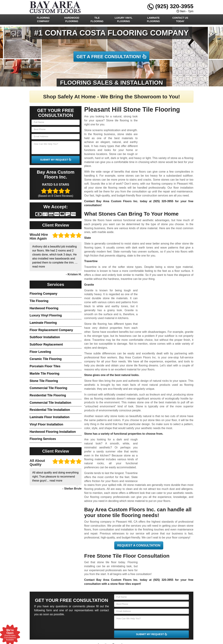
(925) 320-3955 (170, 6)
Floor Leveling (40, 352)
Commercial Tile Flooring (48, 388)
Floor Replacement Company (51, 330)
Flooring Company (43, 20)
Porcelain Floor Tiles (45, 366)
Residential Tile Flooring (48, 395)
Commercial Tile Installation (50, 403)
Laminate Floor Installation (50, 417)
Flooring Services (43, 439)
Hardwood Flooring (72, 20)
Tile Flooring (97, 20)
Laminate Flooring (153, 20)
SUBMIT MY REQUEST (56, 160)
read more (39, 267)
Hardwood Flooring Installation (53, 432)
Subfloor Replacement (46, 344)
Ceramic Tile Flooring (46, 359)
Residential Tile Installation (50, 410)
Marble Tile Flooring (45, 374)
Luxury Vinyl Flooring (124, 20)
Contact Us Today (180, 20)
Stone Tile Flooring (44, 381)
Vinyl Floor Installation (46, 424)
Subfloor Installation (45, 337)
